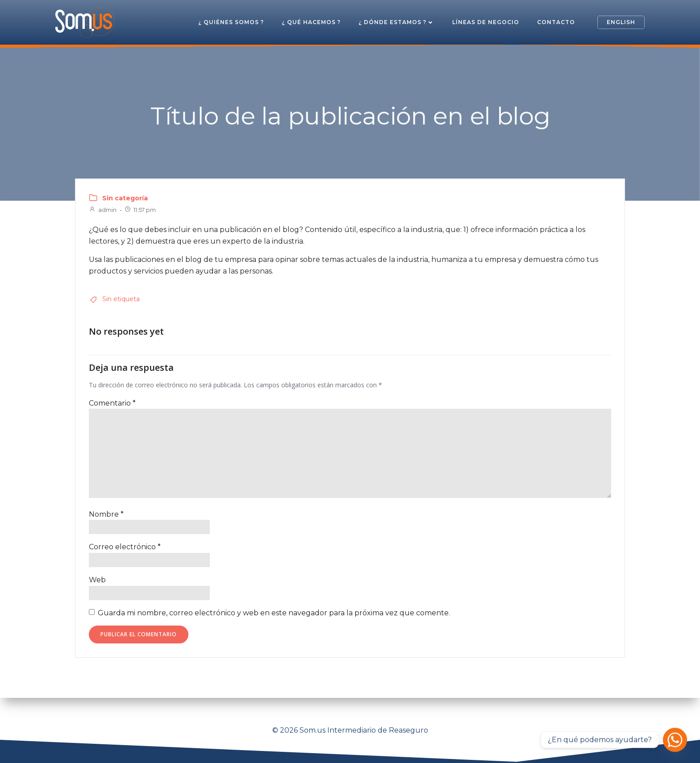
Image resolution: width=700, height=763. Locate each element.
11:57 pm (140, 210)
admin (103, 210)
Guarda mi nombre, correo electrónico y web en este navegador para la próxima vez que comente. (274, 613)
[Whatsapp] (675, 740)
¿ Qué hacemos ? (311, 22)
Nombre (106, 514)
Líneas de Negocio (486, 22)
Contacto (556, 22)
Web (97, 580)
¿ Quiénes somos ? (231, 22)
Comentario (112, 403)
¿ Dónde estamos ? (396, 22)
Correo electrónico (125, 547)
